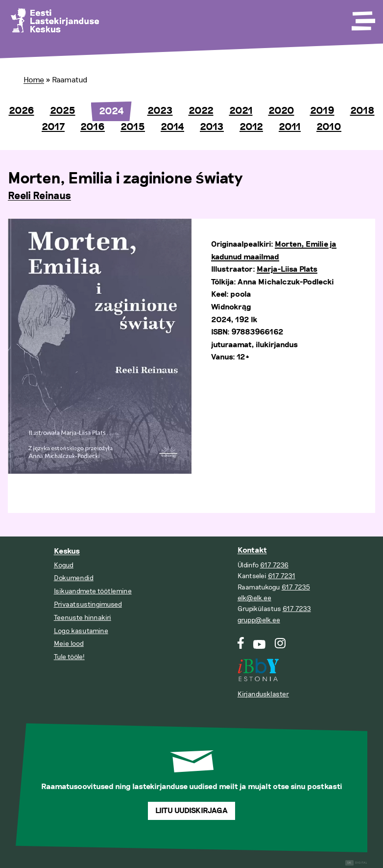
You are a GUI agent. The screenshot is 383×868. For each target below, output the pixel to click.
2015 (133, 127)
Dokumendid (74, 578)
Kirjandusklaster (263, 694)
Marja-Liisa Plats (287, 269)
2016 (93, 127)
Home (34, 80)
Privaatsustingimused (88, 604)
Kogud (64, 565)
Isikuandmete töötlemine (93, 591)
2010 (329, 127)
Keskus (67, 551)
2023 (160, 111)
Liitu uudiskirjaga (191, 811)
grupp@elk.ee (259, 620)
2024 (111, 111)
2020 (281, 111)
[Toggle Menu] (362, 18)
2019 (322, 111)
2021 (241, 111)
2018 (362, 111)
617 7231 (282, 576)
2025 (63, 111)
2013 (212, 127)
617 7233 (297, 609)
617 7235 (296, 587)
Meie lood (69, 644)
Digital (356, 863)
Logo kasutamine (81, 631)
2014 (172, 127)
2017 (53, 127)
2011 (290, 127)
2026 (22, 111)
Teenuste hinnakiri (83, 618)
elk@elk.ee (254, 598)
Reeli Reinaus (39, 196)
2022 (201, 111)
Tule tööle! (69, 657)
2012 (251, 127)
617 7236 (274, 565)
